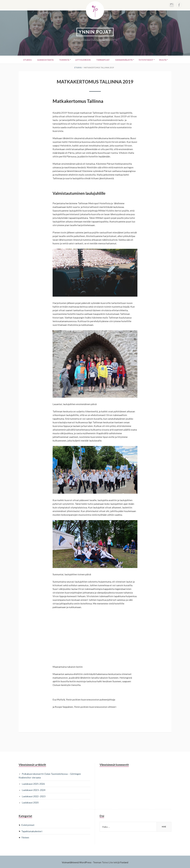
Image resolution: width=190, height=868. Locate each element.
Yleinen (25, 837)
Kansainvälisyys (125, 60)
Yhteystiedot (147, 60)
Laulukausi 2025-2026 (34, 783)
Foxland (125, 861)
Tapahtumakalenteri (32, 830)
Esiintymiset (28, 824)
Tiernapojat (103, 60)
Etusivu (26, 60)
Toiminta (64, 60)
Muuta (164, 60)
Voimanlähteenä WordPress (76, 861)
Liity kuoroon (83, 60)
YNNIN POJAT (95, 32)
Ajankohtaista (44, 60)
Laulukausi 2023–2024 (34, 789)
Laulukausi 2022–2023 (34, 796)
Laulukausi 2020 (31, 802)
